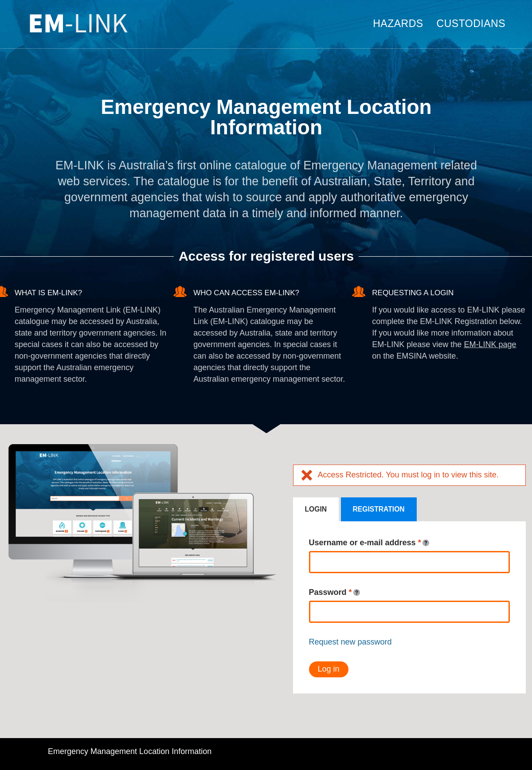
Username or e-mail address (369, 543)
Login (316, 509)
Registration (379, 509)
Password (334, 593)
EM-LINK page (490, 344)
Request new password (350, 642)
